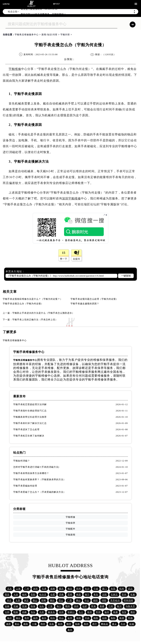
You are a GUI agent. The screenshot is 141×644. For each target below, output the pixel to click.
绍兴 (53, 618)
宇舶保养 (70, 523)
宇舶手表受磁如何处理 (25, 486)
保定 (26, 600)
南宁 (87, 595)
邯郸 (44, 600)
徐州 (90, 612)
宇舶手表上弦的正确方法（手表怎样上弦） (35, 320)
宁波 (96, 589)
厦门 (104, 589)
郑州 (79, 589)
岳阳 (104, 618)
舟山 (61, 618)
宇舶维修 (15, 69)
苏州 (124, 595)
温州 (35, 618)
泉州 (60, 624)
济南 (61, 595)
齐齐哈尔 (115, 600)
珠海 (33, 606)
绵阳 (104, 600)
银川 (119, 606)
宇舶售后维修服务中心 (27, 35)
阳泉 (16, 612)
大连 (16, 595)
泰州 (70, 630)
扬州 (107, 612)
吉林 (7, 606)
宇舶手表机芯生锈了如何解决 (29, 436)
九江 (81, 612)
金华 (70, 618)
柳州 (69, 624)
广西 (70, 600)
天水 (123, 624)
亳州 (27, 618)
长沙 (87, 589)
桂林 (77, 624)
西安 (7, 595)
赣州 (68, 606)
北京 (10, 589)
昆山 (61, 600)
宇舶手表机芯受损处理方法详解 (30, 404)
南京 (70, 589)
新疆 (102, 606)
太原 (18, 600)
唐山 (35, 600)
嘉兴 (44, 618)
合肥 (53, 595)
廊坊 (52, 600)
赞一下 (64, 259)
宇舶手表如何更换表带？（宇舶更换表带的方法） (39, 480)
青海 (93, 606)
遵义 (114, 624)
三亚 (50, 606)
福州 (24, 595)
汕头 (42, 606)
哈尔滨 (43, 595)
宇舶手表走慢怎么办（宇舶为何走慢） (23, 304)
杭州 (122, 589)
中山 (87, 600)
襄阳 (26, 624)
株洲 (122, 618)
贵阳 (33, 595)
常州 (98, 612)
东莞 (113, 589)
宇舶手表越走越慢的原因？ (85, 304)
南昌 (79, 595)
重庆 (61, 589)
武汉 (130, 589)
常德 (130, 618)
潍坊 (133, 612)
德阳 (95, 600)
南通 (115, 612)
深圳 (35, 589)
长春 (133, 595)
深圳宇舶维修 (71, 198)
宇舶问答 (65, 35)
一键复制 (126, 276)
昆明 (70, 595)
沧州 (61, 612)
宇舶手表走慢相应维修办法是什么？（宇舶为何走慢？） (33, 299)
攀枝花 (105, 624)
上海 (18, 589)
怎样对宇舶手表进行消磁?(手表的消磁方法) (36, 467)
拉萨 (85, 606)
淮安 (124, 612)
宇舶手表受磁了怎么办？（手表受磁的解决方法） (39, 492)
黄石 (17, 624)
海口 (59, 606)
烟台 (18, 618)
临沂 (10, 618)
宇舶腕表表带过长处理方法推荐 (30, 417)
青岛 (96, 595)
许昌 (87, 618)
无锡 (16, 606)
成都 (53, 589)
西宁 (95, 624)
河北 (9, 600)
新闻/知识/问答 (49, 35)
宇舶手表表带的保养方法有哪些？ (31, 473)
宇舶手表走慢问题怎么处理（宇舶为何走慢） (94, 299)
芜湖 (24, 606)
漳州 (76, 606)
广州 (27, 589)
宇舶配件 (70, 529)
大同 (7, 612)
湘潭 (8, 624)
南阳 (96, 618)
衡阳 (113, 618)
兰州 (111, 606)
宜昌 (52, 624)
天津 (44, 589)
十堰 (34, 624)
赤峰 (24, 612)
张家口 (71, 612)
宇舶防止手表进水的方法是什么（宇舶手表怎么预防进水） (43, 313)
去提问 (76, 259)
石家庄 (114, 595)
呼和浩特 (129, 600)
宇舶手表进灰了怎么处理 (26, 429)
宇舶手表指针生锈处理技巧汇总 (30, 411)
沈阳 (104, 595)
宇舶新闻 (70, 535)
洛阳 (79, 618)
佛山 (78, 600)
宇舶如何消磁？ (22, 461)
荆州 (43, 624)
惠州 (86, 624)
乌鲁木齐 (130, 606)
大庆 (42, 612)
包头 (33, 612)
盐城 (132, 624)
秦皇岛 (51, 612)
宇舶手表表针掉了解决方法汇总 (30, 423)
